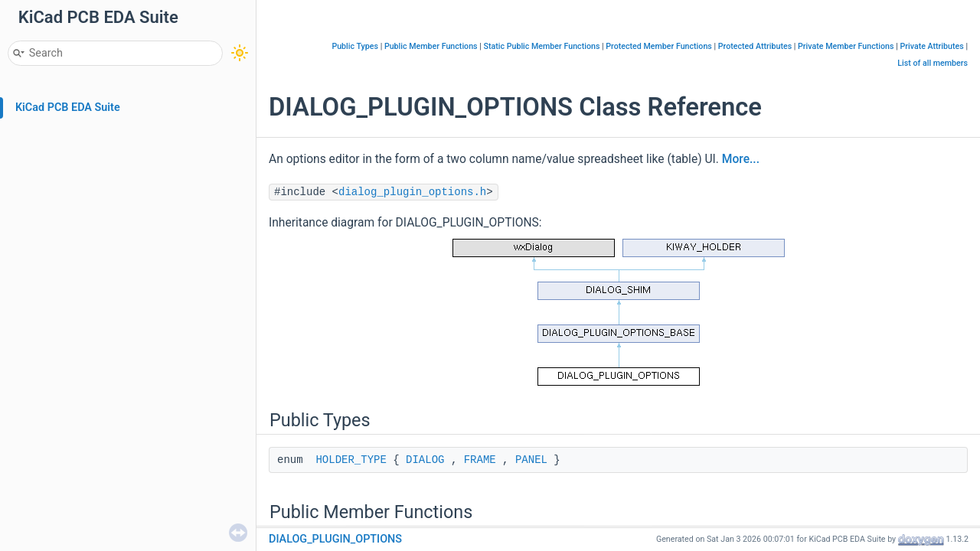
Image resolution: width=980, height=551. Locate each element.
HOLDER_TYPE (351, 460)
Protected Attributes (755, 46)
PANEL (531, 460)
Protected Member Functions (659, 46)
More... (741, 159)
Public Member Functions (431, 46)
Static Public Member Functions (541, 46)
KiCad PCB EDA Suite (68, 108)
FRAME (480, 460)
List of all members (933, 63)
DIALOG (425, 460)
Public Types (355, 46)
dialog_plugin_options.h (412, 192)
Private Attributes (931, 46)
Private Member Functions (846, 46)
